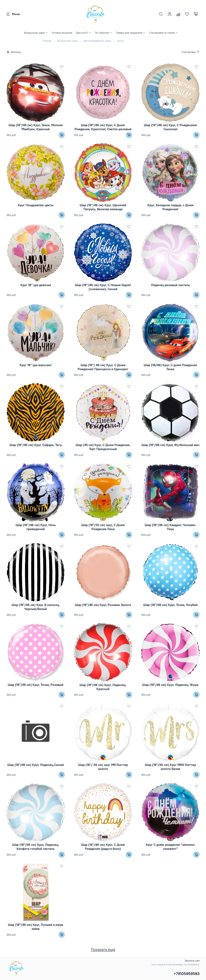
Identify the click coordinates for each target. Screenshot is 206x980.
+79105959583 (187, 974)
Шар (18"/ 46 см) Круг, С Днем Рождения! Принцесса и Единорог (103, 367)
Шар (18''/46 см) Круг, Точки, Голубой (170, 605)
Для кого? (84, 33)
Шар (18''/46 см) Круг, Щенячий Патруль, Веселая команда (103, 207)
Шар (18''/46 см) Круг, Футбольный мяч (170, 445)
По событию (103, 33)
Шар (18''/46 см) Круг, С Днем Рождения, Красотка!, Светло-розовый (103, 127)
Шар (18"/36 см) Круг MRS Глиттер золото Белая (170, 767)
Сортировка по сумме (164, 33)
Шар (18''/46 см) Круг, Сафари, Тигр (36, 445)
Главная (47, 41)
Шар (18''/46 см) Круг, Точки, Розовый (36, 685)
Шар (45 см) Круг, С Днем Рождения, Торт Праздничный (103, 447)
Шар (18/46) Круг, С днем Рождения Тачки (170, 367)
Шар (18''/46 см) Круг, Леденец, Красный (103, 687)
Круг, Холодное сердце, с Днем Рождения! (170, 207)
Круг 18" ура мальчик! (36, 365)
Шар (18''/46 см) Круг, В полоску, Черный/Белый (36, 607)
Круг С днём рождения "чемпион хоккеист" (170, 847)
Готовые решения (62, 33)
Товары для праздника (131, 33)
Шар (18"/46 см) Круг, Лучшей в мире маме (36, 927)
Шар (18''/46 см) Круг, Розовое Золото (103, 605)
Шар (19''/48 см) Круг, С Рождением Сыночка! (170, 127)
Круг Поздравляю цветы (36, 205)
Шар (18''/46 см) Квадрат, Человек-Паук (170, 527)
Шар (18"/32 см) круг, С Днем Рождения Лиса (103, 527)
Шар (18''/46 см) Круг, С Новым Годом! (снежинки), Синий (103, 287)
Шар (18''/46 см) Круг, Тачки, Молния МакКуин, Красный (36, 127)
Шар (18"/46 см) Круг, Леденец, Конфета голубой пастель (36, 847)
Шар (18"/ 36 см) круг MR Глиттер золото (103, 767)
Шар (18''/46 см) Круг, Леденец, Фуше (170, 685)
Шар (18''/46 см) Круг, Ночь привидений (36, 527)
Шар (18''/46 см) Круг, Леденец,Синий (36, 765)
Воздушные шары (36, 33)
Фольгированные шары (97, 41)
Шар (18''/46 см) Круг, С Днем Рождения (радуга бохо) (103, 847)
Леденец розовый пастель (170, 285)
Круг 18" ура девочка (36, 285)
